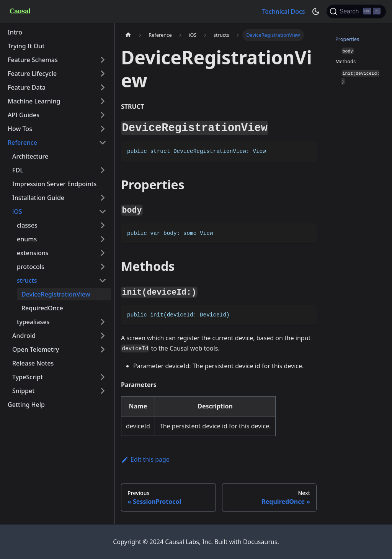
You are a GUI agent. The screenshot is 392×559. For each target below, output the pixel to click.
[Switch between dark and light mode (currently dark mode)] (316, 11)
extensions (33, 253)
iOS (17, 211)
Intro (15, 32)
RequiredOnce (42, 308)
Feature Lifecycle (32, 74)
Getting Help (26, 405)
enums (27, 239)
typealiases (33, 322)
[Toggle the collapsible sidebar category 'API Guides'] (103, 115)
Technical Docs (284, 11)
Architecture (30, 156)
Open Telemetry (36, 349)
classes (27, 225)
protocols (31, 267)
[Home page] (128, 35)
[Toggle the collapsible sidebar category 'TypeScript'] (103, 377)
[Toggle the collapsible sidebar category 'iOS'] (103, 211)
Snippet (23, 391)
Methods (345, 61)
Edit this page (145, 459)
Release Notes (33, 363)
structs (27, 280)
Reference (22, 143)
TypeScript (28, 377)
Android (24, 336)
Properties (347, 39)
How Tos (20, 129)
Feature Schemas (33, 60)
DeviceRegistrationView (56, 294)
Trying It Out (26, 46)
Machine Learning (34, 101)
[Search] (356, 11)
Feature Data (27, 87)
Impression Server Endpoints (54, 184)
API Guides (24, 115)
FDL (18, 170)
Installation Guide (38, 198)
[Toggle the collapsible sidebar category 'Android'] (103, 336)
